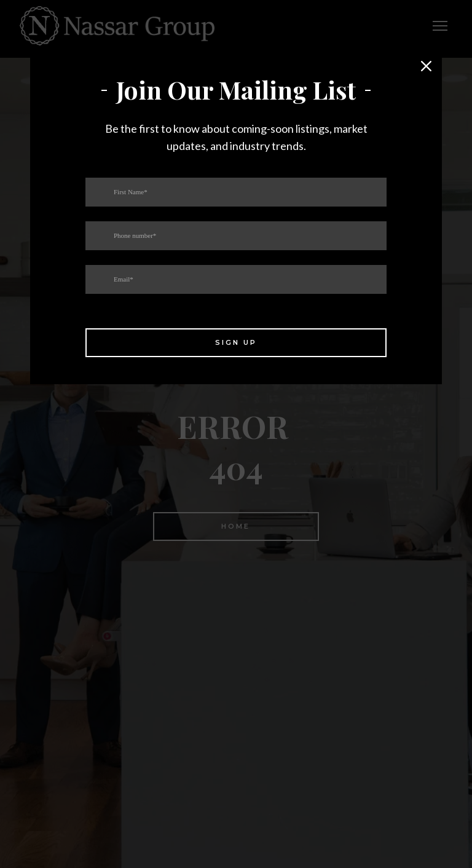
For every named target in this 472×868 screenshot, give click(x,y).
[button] (427, 66)
